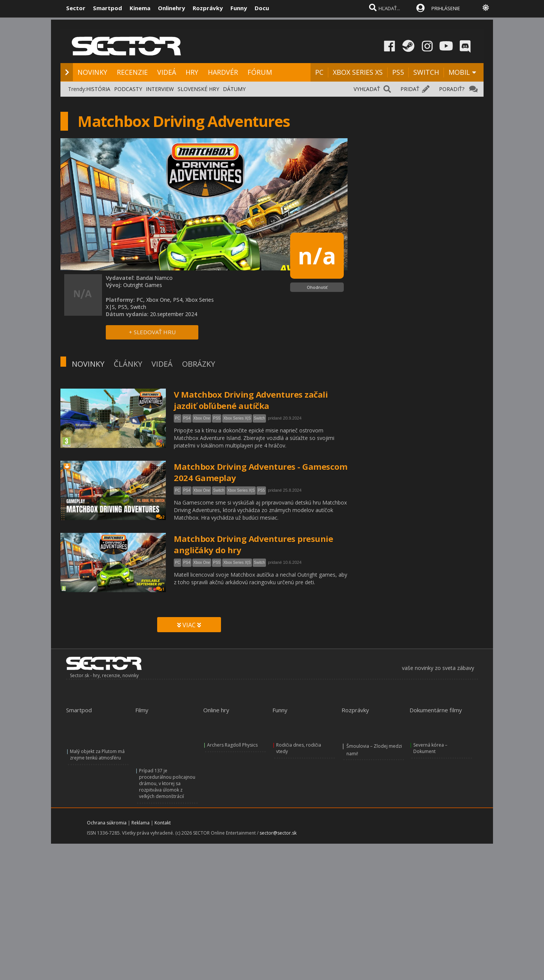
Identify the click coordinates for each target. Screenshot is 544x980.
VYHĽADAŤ (367, 89)
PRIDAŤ (410, 89)
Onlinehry (172, 8)
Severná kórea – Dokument (430, 748)
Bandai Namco (154, 278)
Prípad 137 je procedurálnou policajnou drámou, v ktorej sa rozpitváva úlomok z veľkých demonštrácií (167, 783)
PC (319, 72)
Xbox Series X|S (237, 418)
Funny (239, 8)
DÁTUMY (234, 89)
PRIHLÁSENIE (446, 8)
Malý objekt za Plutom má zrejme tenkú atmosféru (97, 755)
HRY (192, 72)
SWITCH (426, 72)
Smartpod (107, 8)
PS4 (187, 418)
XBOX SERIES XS (358, 72)
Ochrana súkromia (107, 823)
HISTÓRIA (98, 89)
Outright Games (143, 285)
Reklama (141, 823)
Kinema (140, 8)
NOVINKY (92, 72)
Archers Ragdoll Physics (232, 745)
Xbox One (202, 418)
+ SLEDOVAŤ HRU (152, 332)
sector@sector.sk (278, 833)
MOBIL (459, 72)
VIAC (189, 625)
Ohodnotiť (317, 287)
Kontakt (163, 823)
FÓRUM (260, 72)
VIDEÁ (167, 72)
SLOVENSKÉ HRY (198, 89)
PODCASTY (128, 89)
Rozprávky (208, 8)
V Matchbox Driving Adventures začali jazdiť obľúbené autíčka (251, 400)
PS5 (398, 72)
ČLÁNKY (128, 364)
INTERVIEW (160, 89)
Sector (76, 8)
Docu (262, 8)
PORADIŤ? (452, 89)
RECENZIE (132, 72)
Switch (259, 418)
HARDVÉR (223, 72)
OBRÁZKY (199, 364)
